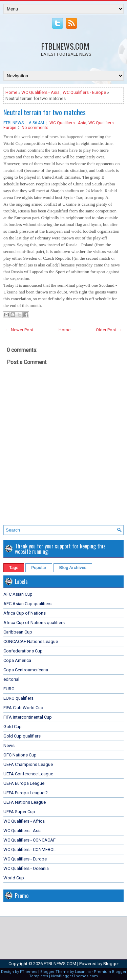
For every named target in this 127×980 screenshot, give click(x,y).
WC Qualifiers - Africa (24, 821)
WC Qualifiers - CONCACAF (29, 840)
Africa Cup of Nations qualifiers (34, 623)
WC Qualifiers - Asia (40, 92)
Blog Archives (73, 568)
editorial (11, 679)
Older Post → (109, 330)
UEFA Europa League (24, 783)
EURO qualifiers (18, 698)
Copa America (17, 660)
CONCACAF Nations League (31, 641)
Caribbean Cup (18, 632)
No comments (35, 128)
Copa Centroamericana (26, 670)
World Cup (14, 878)
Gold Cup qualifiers (22, 736)
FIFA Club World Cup (23, 708)
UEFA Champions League (28, 764)
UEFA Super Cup (19, 812)
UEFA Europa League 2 (26, 793)
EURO (9, 689)
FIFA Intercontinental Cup (28, 717)
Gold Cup (13, 727)
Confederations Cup (23, 651)
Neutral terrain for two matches (45, 112)
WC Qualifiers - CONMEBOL (30, 849)
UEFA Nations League (25, 802)
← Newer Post (19, 330)
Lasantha (83, 972)
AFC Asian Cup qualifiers (27, 604)
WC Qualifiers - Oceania (26, 868)
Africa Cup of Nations (25, 613)
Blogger (111, 964)
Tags (14, 568)
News (9, 745)
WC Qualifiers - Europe (84, 92)
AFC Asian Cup (18, 594)
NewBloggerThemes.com (75, 976)
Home (11, 92)
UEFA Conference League (28, 774)
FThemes (29, 972)
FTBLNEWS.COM (65, 46)
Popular (39, 568)
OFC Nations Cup (20, 755)
